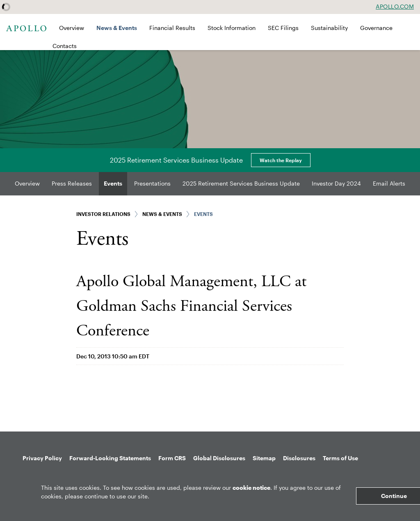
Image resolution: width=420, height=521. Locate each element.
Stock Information (232, 28)
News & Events (117, 28)
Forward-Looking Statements (110, 458)
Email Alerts (389, 183)
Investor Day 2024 (336, 183)
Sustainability (329, 28)
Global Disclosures (219, 458)
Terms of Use (340, 458)
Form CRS (172, 458)
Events (113, 183)
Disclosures (299, 458)
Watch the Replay (281, 160)
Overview (72, 28)
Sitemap (264, 458)
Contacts (65, 46)
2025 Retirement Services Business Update (241, 183)
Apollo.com (395, 7)
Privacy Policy (42, 458)
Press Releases (72, 183)
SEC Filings (283, 28)
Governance (376, 28)
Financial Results (172, 28)
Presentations (152, 183)
